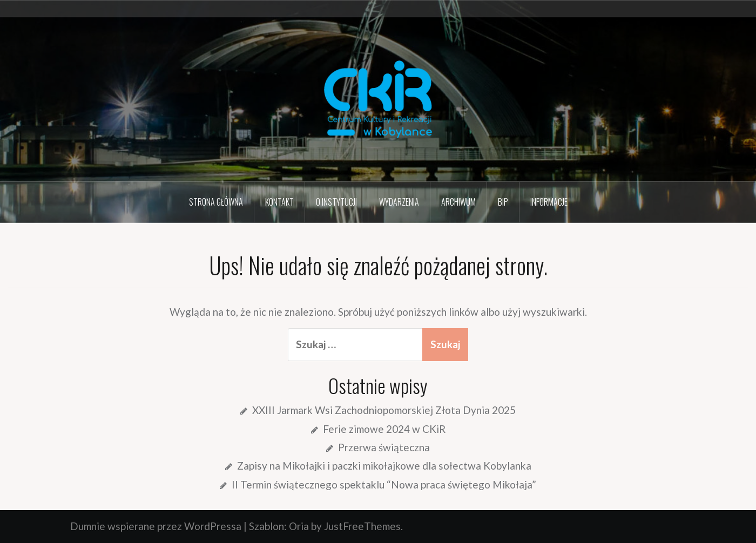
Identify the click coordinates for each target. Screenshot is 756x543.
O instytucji (336, 202)
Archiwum (458, 202)
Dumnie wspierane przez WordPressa (156, 526)
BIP (503, 202)
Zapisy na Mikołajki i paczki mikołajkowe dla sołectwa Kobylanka (384, 466)
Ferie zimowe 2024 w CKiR (384, 429)
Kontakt (279, 202)
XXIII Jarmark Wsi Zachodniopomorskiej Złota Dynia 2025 (384, 410)
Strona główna (216, 202)
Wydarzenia (399, 202)
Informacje (549, 202)
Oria (299, 526)
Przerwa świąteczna (384, 447)
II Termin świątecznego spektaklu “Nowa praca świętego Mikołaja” (384, 484)
